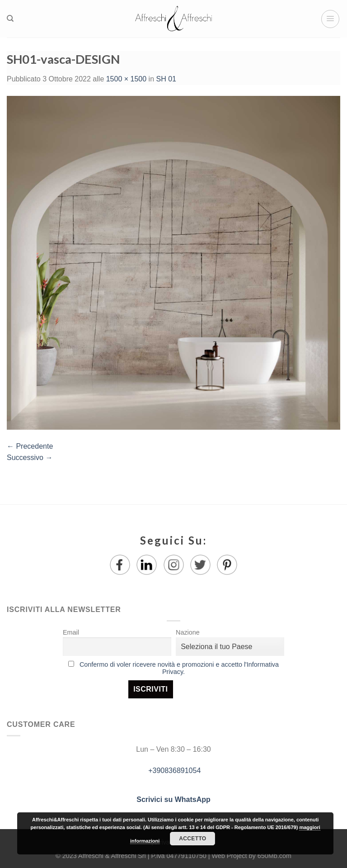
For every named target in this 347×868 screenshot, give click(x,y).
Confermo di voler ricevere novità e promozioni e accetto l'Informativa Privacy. (179, 668)
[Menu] (330, 19)
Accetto (192, 839)
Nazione (188, 632)
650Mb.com (274, 856)
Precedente (30, 446)
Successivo (30, 458)
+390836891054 (174, 771)
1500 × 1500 (126, 79)
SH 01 (166, 79)
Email (71, 632)
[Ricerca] (10, 19)
